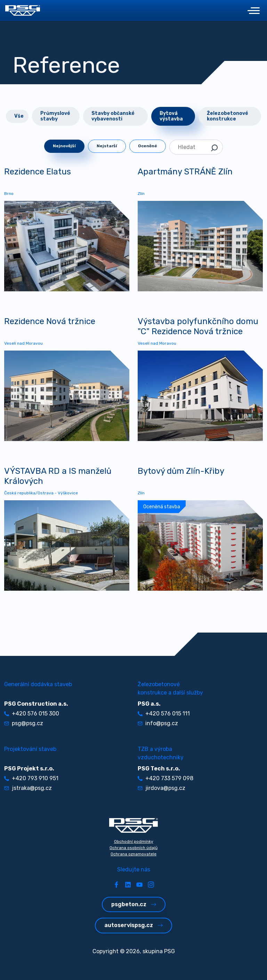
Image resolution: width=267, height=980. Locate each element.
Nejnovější (64, 146)
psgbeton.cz (134, 904)
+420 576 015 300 (32, 714)
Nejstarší (107, 146)
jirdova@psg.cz (161, 788)
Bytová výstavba (171, 116)
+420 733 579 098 (165, 778)
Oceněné (148, 146)
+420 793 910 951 (31, 778)
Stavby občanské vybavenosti (113, 116)
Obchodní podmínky (134, 841)
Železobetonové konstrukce (228, 116)
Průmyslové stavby (55, 116)
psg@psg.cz (24, 723)
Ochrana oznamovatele (133, 854)
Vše (19, 116)
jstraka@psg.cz (28, 788)
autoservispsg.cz (133, 925)
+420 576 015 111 (164, 714)
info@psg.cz (158, 723)
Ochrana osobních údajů (133, 848)
